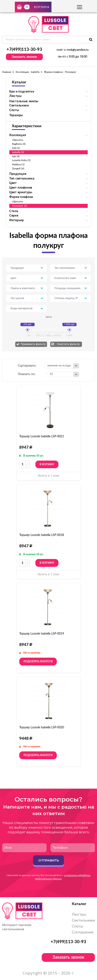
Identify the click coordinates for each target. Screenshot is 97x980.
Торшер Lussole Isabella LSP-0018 (42, 535)
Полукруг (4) (19, 206)
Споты (78, 926)
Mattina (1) (18, 164)
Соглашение (83, 932)
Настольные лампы (24, 101)
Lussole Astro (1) (21, 160)
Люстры (79, 915)
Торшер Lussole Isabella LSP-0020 (42, 727)
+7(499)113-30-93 (24, 50)
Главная (7, 72)
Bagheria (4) (19, 144)
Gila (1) (16, 148)
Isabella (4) (18, 152)
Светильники (83, 921)
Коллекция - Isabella (27, 72)
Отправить (49, 860)
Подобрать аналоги (38, 661)
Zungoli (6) (18, 168)
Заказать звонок (24, 57)
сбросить (18, 140)
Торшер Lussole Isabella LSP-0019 (42, 634)
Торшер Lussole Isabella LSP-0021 (42, 436)
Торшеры (16, 115)
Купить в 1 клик (48, 476)
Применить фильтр (33, 344)
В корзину (47, 464)
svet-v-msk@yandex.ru (73, 50)
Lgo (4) (16, 156)
